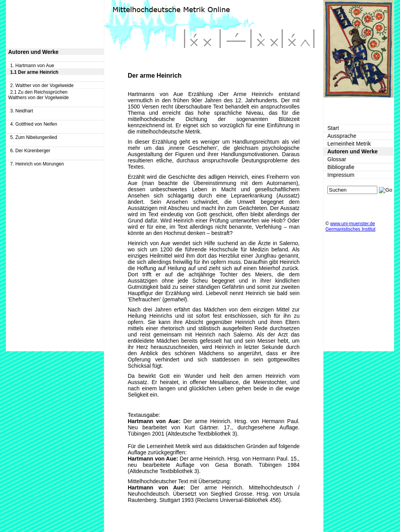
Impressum (341, 175)
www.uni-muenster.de (353, 224)
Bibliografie (341, 167)
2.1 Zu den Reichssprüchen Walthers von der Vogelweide (38, 95)
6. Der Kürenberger (30, 151)
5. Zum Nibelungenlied (34, 137)
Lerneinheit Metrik (349, 144)
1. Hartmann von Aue (32, 66)
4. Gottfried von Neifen (34, 124)
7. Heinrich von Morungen (37, 164)
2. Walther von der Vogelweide (42, 85)
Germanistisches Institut (350, 229)
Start (333, 128)
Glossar (337, 159)
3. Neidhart (22, 111)
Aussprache (342, 136)
